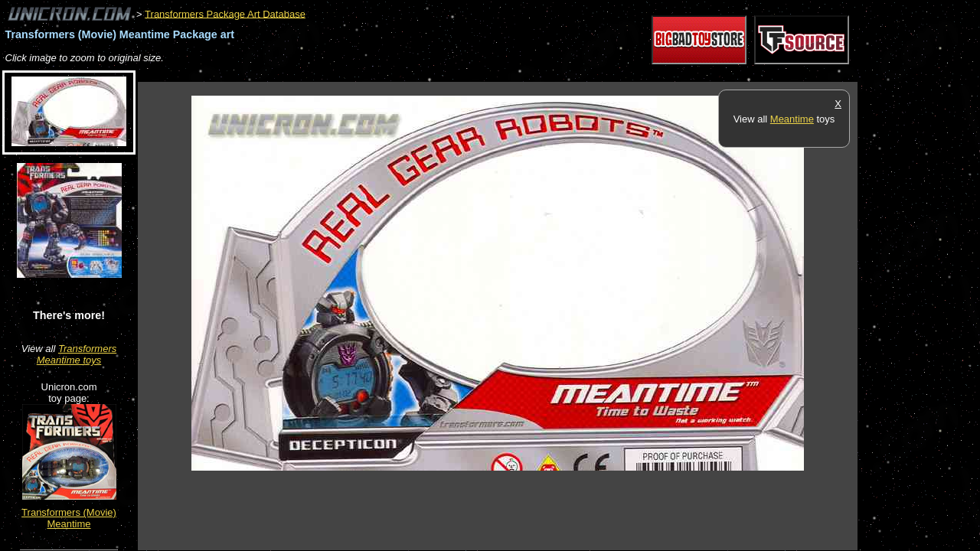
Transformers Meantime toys (77, 354)
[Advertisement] (416, 74)
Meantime (792, 119)
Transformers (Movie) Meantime (69, 518)
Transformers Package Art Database (225, 13)
